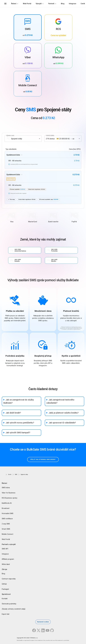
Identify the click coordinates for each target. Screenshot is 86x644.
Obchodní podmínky (9, 604)
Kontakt (5, 599)
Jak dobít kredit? (13, 413)
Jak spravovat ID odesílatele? (62, 423)
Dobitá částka (50, 136)
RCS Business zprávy (10, 498)
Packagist (5, 589)
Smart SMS (6, 529)
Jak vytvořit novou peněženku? (20, 423)
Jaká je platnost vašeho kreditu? (64, 413)
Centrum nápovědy (9, 579)
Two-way (11, 199)
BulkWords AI (7, 503)
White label (6, 564)
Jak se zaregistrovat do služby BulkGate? (19, 401)
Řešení (14, 4)
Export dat (6, 614)
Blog (63, 4)
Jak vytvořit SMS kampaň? (18, 433)
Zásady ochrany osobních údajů (14, 609)
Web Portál (27, 4)
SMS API (5, 549)
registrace (11, 179)
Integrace (73, 4)
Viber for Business (9, 493)
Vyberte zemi (10, 136)
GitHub (4, 584)
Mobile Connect (8, 534)
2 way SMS (6, 524)
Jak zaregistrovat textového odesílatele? (60, 401)
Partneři (51, 4)
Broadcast (6, 508)
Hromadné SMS (8, 513)
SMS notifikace (7, 519)
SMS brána (6, 488)
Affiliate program (8, 559)
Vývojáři (39, 4)
